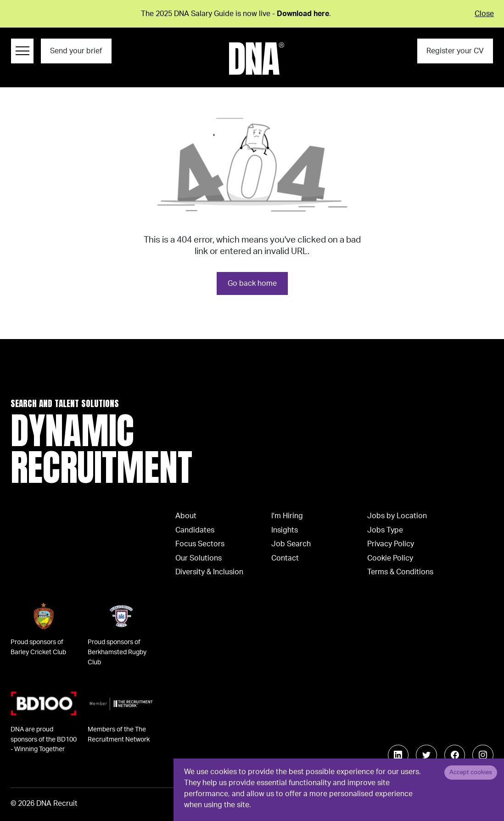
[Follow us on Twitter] (426, 755)
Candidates (195, 530)
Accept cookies (471, 772)
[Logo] (257, 59)
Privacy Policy (391, 544)
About (186, 516)
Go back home (252, 283)
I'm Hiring (287, 516)
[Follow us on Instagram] (483, 755)
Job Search (291, 544)
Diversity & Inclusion (209, 572)
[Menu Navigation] (22, 51)
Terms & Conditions (400, 572)
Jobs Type (385, 530)
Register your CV (455, 51)
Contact (285, 558)
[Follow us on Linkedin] (398, 755)
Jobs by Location (397, 516)
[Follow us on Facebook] (455, 755)
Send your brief (76, 51)
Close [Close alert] (484, 14)
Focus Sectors (200, 544)
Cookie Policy (390, 558)
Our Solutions (199, 558)
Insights (285, 530)
